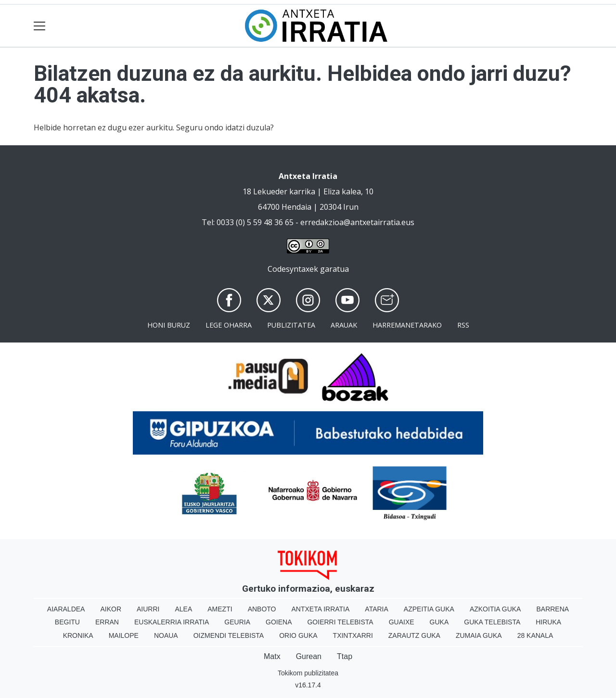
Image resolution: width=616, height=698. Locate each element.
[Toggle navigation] (40, 26)
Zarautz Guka (414, 635)
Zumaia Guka (479, 635)
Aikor (111, 609)
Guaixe (402, 622)
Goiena (279, 622)
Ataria (377, 609)
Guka (439, 622)
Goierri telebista (340, 622)
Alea (183, 609)
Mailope (124, 635)
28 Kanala (535, 635)
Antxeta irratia (321, 609)
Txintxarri (353, 635)
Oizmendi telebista (229, 635)
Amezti (220, 609)
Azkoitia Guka (495, 609)
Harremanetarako (407, 325)
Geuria (237, 622)
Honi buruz (169, 325)
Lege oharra (229, 325)
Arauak (344, 325)
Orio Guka (298, 635)
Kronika (78, 635)
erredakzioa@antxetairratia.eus (357, 222)
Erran (107, 622)
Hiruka (548, 622)
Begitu (67, 622)
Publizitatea (291, 325)
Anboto (262, 609)
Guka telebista (492, 622)
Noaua (166, 635)
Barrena (552, 609)
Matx (272, 656)
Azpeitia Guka (429, 609)
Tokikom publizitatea (308, 673)
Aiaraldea (66, 609)
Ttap (345, 656)
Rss (463, 325)
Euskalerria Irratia (172, 622)
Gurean (309, 656)
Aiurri (148, 609)
